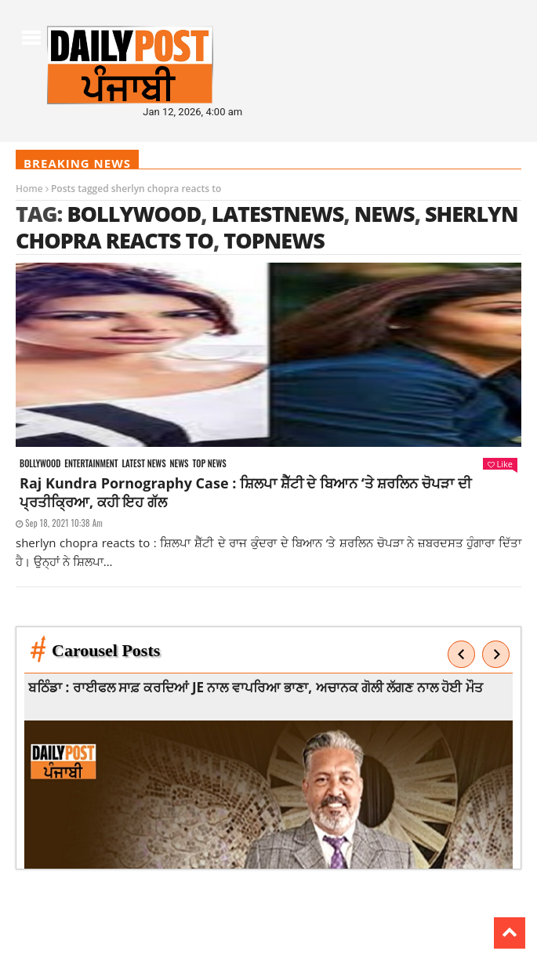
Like (500, 464)
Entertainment (91, 464)
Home (29, 189)
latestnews (278, 214)
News (180, 464)
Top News (210, 464)
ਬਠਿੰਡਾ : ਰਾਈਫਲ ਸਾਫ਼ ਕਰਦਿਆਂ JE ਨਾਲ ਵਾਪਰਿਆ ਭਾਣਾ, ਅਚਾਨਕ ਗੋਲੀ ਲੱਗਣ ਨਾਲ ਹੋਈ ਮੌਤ (256, 687)
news (385, 214)
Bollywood (134, 214)
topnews (274, 240)
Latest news (143, 464)
